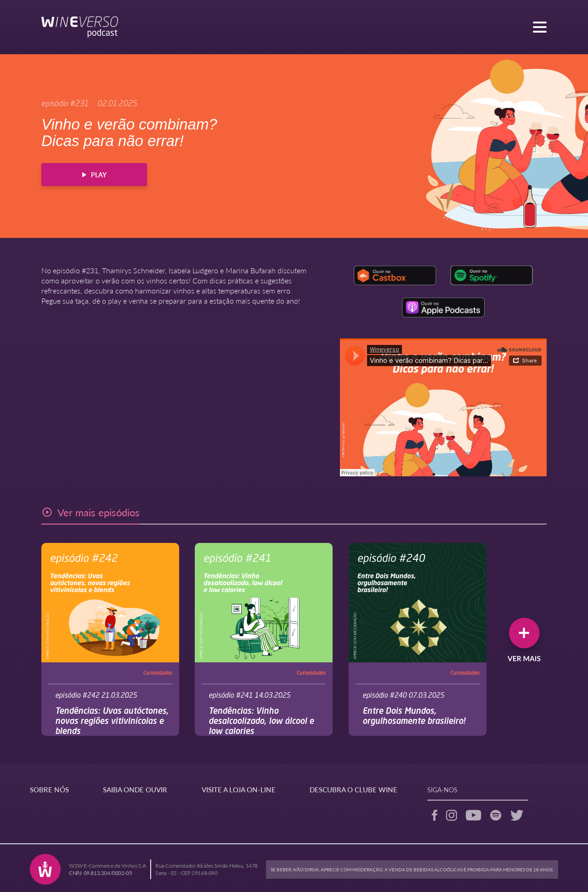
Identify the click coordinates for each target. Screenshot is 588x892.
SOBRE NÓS (49, 789)
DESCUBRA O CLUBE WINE (353, 789)
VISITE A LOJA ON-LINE (239, 789)
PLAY (94, 175)
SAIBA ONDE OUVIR (135, 789)
